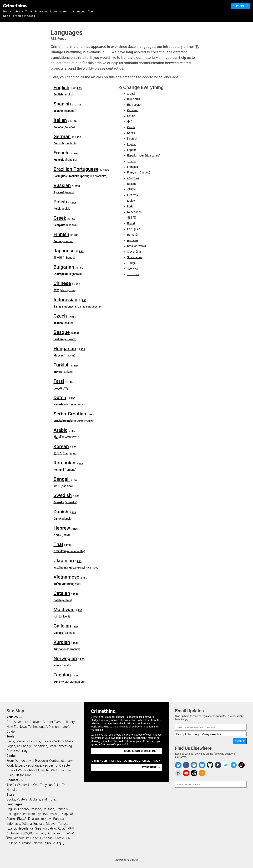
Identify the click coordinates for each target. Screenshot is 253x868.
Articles (12, 717)
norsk (66, 665)
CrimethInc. (15, 6)
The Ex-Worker (17, 785)
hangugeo (70, 453)
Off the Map (23, 775)
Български (61, 274)
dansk (67, 519)
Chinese (62, 283)
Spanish (62, 104)
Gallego (58, 633)
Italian (60, 120)
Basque (62, 332)
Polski (58, 209)
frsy (66, 388)
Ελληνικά (60, 225)
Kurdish (62, 642)
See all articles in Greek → (21, 16)
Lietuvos (132, 195)
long (129, 52)
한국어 (58, 453)
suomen (68, 241)
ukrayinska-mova (88, 568)
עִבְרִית (57, 535)
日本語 (58, 258)
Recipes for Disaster (57, 765)
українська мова (65, 568)
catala (67, 600)
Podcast (12, 780)
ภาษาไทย (60, 551)
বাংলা (57, 486)
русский (132, 240)
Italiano (58, 127)
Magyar (58, 356)
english (69, 94)
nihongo (69, 258)
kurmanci (73, 649)
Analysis (35, 722)
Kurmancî (60, 649)
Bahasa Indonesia (65, 307)
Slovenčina (134, 252)
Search (64, 11)
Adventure (21, 722)
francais (71, 160)
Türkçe (58, 372)
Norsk (57, 665)
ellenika (72, 225)
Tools (29, 11)
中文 (56, 290)
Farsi (59, 381)
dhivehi (64, 617)
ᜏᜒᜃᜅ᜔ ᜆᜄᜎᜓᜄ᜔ (63, 682)
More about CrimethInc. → (142, 751)
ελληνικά (133, 178)
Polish (60, 202)
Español (59, 111)
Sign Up (240, 741)
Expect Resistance (28, 765)
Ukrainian (64, 561)
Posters (35, 741)
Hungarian (65, 348)
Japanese (64, 251)
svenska (71, 502)
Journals (22, 741)
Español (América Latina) (144, 156)
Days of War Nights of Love (26, 770)
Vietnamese (66, 577)
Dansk (58, 519)
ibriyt (66, 535)
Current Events (53, 722)
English (61, 87)
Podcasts (41, 11)
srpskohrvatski (83, 421)
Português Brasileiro (67, 176)
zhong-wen (68, 290)
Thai (58, 544)
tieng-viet (74, 584)
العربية (131, 93)
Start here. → (151, 767)
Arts (9, 722)
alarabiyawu (71, 437)
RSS (79, 88)
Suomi (58, 241)
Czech (60, 316)
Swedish (63, 495)
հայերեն (133, 99)
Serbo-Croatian (70, 414)
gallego (69, 633)
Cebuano (133, 110)
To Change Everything (32, 746)
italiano (69, 127)
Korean (61, 446)
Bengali (62, 479)
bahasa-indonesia (89, 307)
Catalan (62, 593)
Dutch (60, 397)
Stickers (47, 741)
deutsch (71, 143)
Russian (62, 185)
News (23, 727)
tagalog (79, 682)
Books (7, 11)
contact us (115, 68)
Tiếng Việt (60, 584)
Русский (59, 192)
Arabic (61, 430)
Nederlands (61, 404)
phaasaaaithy (76, 551)
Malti (130, 206)
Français (59, 160)
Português (134, 229)
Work (10, 765)
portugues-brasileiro (94, 176)
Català (58, 600)
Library (18, 11)
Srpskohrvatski (63, 421)
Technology (36, 727)
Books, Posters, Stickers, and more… (32, 799)
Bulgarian (64, 267)
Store (53, 11)
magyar (69, 356)
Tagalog (62, 675)
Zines (10, 741)
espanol (70, 111)
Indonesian (66, 300)
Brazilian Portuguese (76, 169)
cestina (69, 323)
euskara (70, 339)
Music (69, 741)
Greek (60, 218)
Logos (11, 746)
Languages (78, 11)
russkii (70, 192)
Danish (61, 512)
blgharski (75, 274)
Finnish (61, 234)
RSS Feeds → (60, 39)
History (70, 722)
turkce (68, 372)
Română (59, 470)
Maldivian (64, 609)
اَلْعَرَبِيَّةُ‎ (58, 437)
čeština (58, 323)
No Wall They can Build (44, 785)
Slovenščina (135, 257)
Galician (62, 626)
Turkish (62, 365)
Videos (59, 741)
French (61, 153)
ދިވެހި (56, 617)
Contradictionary (61, 761)
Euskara (59, 339)
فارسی (58, 388)
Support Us (240, 6)
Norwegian (65, 658)
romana (71, 470)
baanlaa (67, 486)
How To (12, 727)
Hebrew (62, 528)
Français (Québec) (139, 173)
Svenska (59, 502)
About (92, 11)
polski (67, 209)
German (62, 136)
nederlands (77, 404)
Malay (131, 201)
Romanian (64, 463)
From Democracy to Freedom (27, 761)
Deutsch (59, 143)
